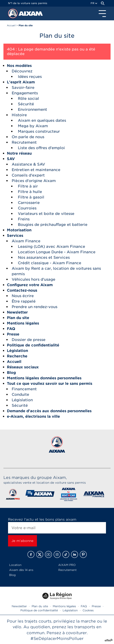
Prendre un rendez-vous (35, 307)
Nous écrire (23, 296)
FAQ (84, 606)
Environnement (32, 110)
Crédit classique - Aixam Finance (50, 263)
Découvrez (22, 71)
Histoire (19, 115)
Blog (12, 575)
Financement (24, 389)
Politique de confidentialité (39, 610)
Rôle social (28, 99)
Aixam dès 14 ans (21, 570)
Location (15, 565)
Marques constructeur (39, 131)
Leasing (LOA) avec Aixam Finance (51, 247)
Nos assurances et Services (44, 257)
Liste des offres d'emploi (41, 148)
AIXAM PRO (67, 565)
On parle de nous (28, 137)
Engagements (25, 93)
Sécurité (26, 104)
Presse (96, 606)
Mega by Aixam (33, 126)
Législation (22, 400)
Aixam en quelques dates (42, 120)
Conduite (20, 395)
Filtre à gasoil (31, 197)
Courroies (27, 208)
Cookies (88, 610)
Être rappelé (24, 301)
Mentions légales (64, 606)
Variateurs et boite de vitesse (46, 214)
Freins (24, 219)
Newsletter (19, 606)
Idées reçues (30, 77)
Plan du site (40, 606)
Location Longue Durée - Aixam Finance (57, 252)
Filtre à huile (30, 192)
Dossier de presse (29, 340)
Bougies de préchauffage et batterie (53, 225)
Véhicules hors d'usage (33, 279)
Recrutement (24, 142)
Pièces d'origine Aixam (34, 181)
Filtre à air (28, 186)
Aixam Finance (26, 241)
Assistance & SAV (28, 164)
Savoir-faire (23, 88)
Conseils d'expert (28, 175)
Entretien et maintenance (36, 170)
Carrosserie (29, 203)
